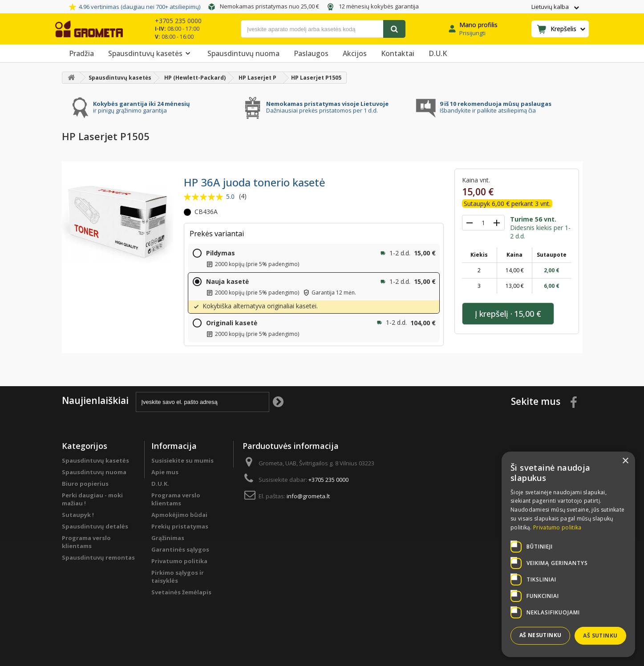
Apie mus (165, 472)
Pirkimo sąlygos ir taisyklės (178, 577)
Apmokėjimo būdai (179, 515)
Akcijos (355, 53)
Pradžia (81, 53)
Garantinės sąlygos (180, 549)
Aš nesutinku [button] (541, 635)
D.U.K (438, 53)
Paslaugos (311, 53)
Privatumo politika (179, 561)
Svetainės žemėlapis (181, 592)
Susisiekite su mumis (182, 460)
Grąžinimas (168, 538)
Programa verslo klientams (86, 542)
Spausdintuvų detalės (95, 526)
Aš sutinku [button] (600, 636)
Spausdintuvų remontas (98, 557)
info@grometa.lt (308, 496)
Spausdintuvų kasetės (151, 53)
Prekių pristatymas (180, 526)
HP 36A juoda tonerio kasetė (255, 182)
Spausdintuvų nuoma (243, 53)
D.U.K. (160, 484)
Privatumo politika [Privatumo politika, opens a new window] (557, 527)
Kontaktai (398, 53)
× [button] (625, 461)
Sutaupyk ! (78, 515)
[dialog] (568, 554)
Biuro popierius (85, 484)
